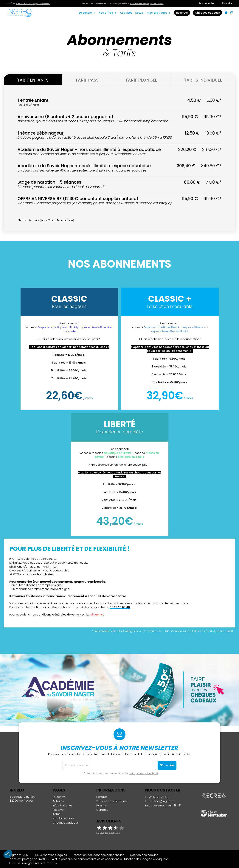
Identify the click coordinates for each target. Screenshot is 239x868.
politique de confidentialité (79, 859)
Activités (126, 13)
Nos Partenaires (63, 818)
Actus (139, 13)
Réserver (59, 810)
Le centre (59, 797)
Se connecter (207, 3)
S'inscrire (227, 3)
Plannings (103, 805)
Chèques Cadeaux (66, 823)
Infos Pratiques (156, 13)
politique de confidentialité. (143, 773)
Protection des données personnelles (98, 855)
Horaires (102, 797)
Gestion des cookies (144, 855)
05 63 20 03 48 (157, 797)
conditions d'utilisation (120, 859)
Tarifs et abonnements (112, 801)
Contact (102, 810)
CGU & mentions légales (50, 855)
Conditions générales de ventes (35, 863)
